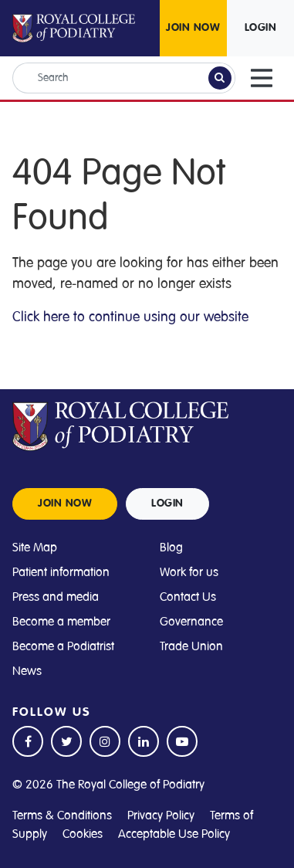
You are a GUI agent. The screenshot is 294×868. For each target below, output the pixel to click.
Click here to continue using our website (130, 317)
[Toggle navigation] (262, 78)
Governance (191, 622)
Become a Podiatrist (63, 646)
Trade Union (191, 646)
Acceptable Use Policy (174, 834)
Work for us (189, 572)
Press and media (56, 597)
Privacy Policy (161, 815)
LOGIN (261, 28)
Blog (171, 548)
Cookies (83, 834)
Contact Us (188, 597)
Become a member (61, 622)
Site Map (35, 548)
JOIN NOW (193, 28)
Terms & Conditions (62, 815)
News (27, 671)
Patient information (61, 572)
